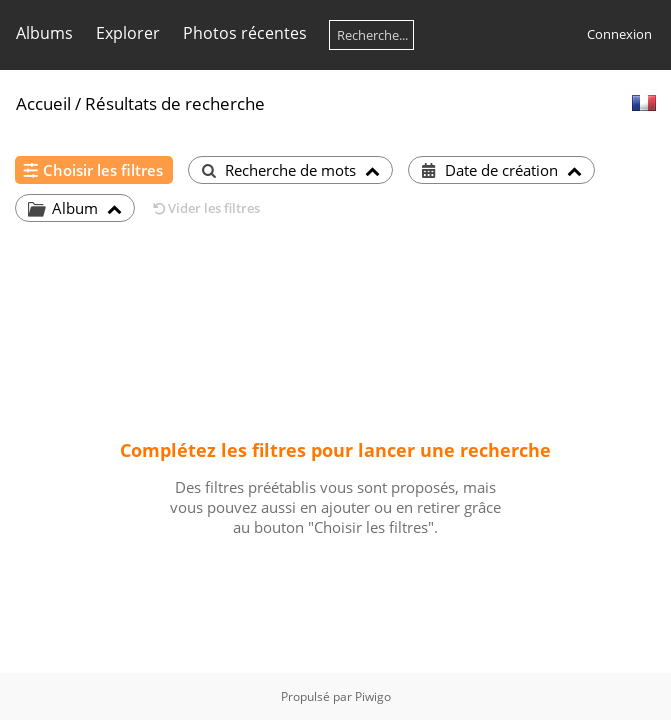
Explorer (128, 33)
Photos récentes (245, 33)
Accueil (43, 103)
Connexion (619, 34)
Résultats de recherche (175, 103)
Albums (44, 33)
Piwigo (373, 696)
